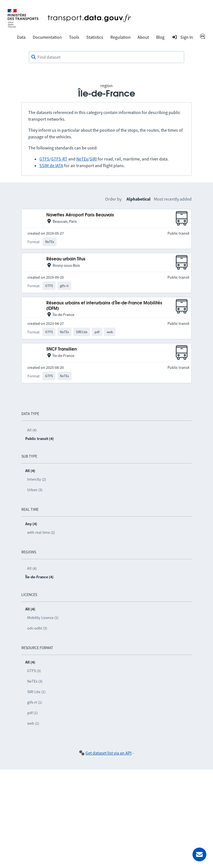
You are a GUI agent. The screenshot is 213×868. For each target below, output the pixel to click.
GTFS (44, 159)
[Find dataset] (106, 57)
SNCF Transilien (62, 349)
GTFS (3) (34, 671)
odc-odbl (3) (37, 628)
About (143, 37)
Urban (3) (35, 490)
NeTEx (82, 159)
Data (21, 37)
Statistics (95, 37)
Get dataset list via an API (108, 753)
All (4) (32, 430)
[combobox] (106, 57)
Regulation (121, 37)
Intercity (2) (37, 479)
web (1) (33, 723)
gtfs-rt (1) (35, 702)
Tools (74, 37)
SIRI (93, 159)
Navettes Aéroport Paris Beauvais (80, 215)
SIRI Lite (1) (36, 692)
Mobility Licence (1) (43, 618)
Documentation (47, 37)
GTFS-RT (59, 159)
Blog (160, 37)
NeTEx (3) (35, 681)
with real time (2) (41, 532)
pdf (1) (32, 713)
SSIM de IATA (51, 165)
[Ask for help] (199, 854)
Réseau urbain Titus (66, 259)
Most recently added (173, 199)
